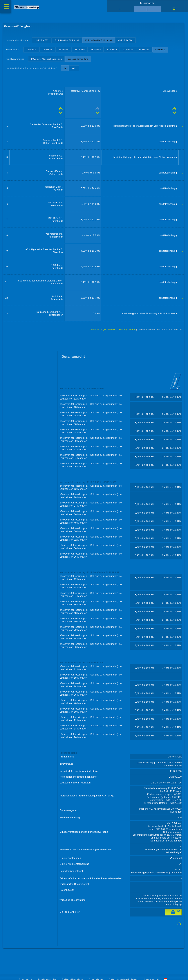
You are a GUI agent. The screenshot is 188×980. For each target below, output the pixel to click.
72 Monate (128, 50)
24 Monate (64, 50)
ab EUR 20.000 (125, 40)
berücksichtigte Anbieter (103, 329)
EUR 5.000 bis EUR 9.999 (67, 40)
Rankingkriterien (127, 329)
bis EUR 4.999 (42, 40)
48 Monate (96, 50)
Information (147, 3)
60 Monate (112, 50)
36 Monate (80, 50)
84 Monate (144, 50)
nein (74, 68)
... (182, 126)
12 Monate (31, 50)
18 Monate (48, 50)
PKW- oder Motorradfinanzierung (46, 59)
